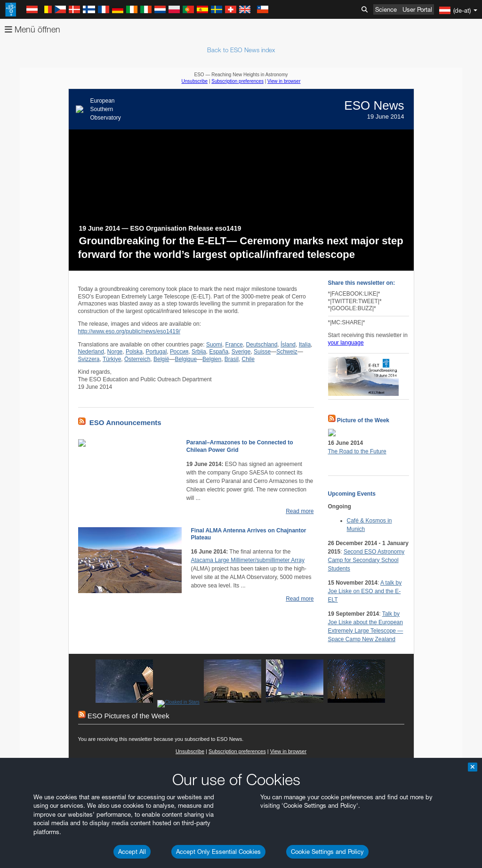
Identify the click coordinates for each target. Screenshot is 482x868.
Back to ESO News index (241, 50)
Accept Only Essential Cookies (218, 852)
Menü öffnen (32, 29)
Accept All (132, 852)
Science (386, 9)
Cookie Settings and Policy (327, 852)
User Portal (417, 9)
